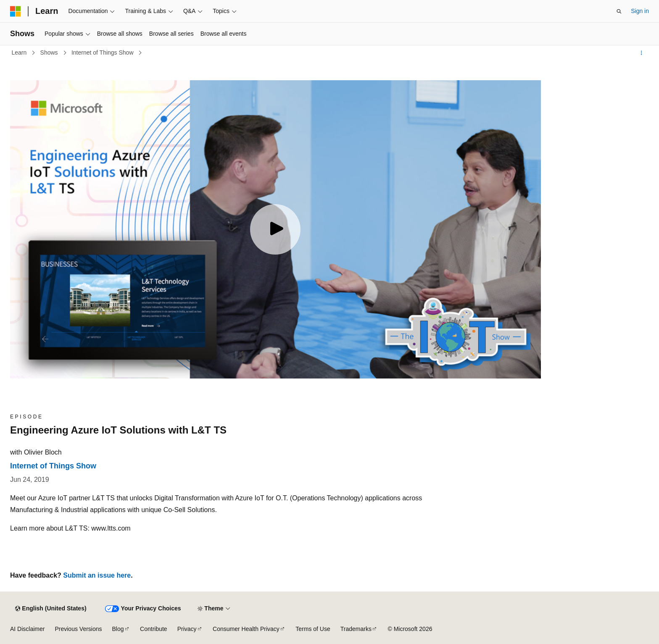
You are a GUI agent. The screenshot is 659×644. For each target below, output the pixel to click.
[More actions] (642, 53)
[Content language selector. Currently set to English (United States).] (51, 609)
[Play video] (275, 229)
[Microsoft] (16, 11)
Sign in (640, 11)
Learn (20, 53)
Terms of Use (313, 629)
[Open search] (619, 11)
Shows (50, 53)
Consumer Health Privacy (246, 629)
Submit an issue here (97, 575)
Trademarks (356, 629)
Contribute (154, 629)
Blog (118, 629)
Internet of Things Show (103, 53)
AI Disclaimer (27, 629)
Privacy (187, 629)
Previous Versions (78, 629)
